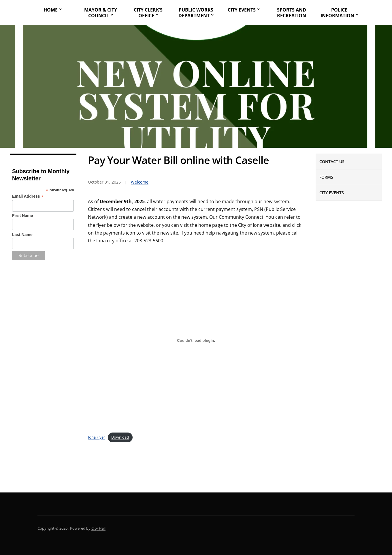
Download (120, 437)
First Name (22, 216)
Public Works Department (196, 13)
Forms (326, 177)
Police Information (337, 13)
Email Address (28, 196)
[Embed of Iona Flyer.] (196, 340)
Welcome (140, 182)
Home (51, 10)
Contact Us (332, 162)
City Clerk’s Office (148, 13)
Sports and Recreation (292, 13)
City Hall (98, 528)
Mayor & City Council (101, 13)
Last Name (22, 235)
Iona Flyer (96, 437)
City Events (242, 10)
